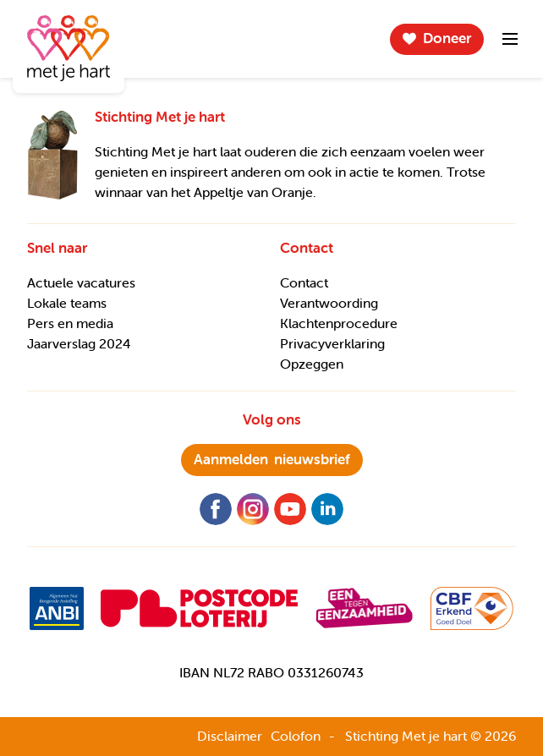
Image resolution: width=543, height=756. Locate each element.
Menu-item (510, 39)
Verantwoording (329, 303)
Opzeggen (312, 364)
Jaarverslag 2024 (79, 343)
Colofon (296, 736)
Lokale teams (67, 303)
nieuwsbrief (272, 459)
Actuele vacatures (81, 282)
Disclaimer (230, 736)
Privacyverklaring (332, 343)
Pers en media (70, 323)
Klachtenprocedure (339, 323)
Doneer (447, 38)
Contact (304, 282)
